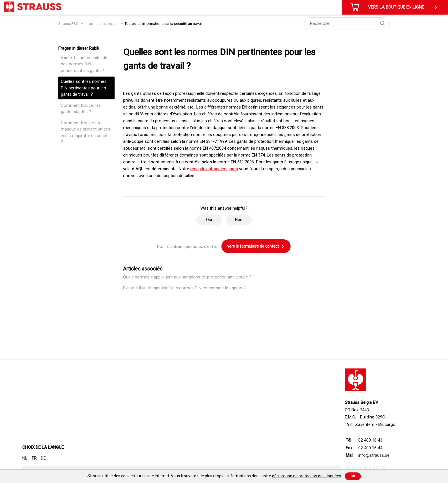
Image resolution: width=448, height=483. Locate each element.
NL (25, 458)
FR (34, 458)
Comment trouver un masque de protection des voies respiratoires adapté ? (86, 133)
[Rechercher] (347, 23)
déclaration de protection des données (307, 476)
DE (43, 458)
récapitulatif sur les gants (214, 169)
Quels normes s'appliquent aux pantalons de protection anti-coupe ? (187, 277)
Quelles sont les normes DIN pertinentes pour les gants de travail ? (84, 88)
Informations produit (102, 24)
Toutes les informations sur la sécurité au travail (164, 24)
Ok (353, 476)
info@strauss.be (374, 455)
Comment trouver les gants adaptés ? (81, 109)
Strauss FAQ (69, 24)
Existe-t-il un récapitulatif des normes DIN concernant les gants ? (84, 64)
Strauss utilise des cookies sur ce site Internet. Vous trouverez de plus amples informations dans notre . (215, 476)
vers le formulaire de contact (256, 246)
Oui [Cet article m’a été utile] (209, 220)
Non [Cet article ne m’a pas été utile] (239, 220)
